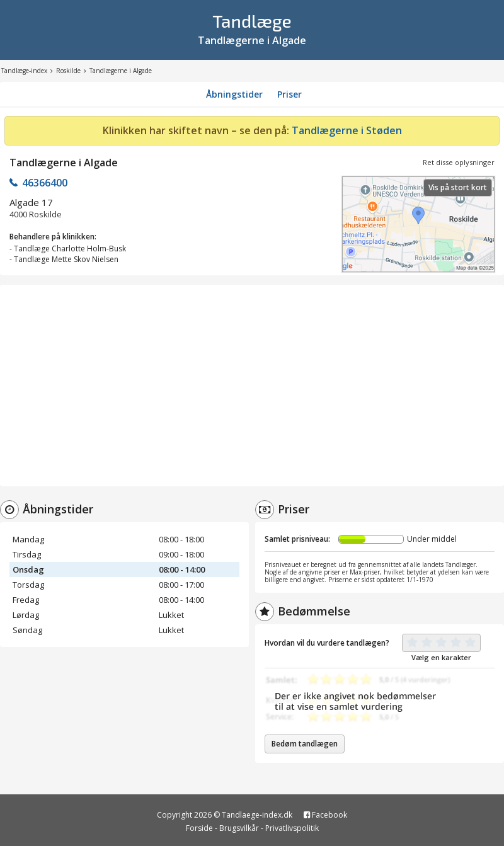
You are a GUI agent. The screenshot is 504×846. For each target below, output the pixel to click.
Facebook (325, 815)
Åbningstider (234, 94)
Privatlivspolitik (292, 828)
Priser (289, 94)
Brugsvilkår (239, 828)
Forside (199, 828)
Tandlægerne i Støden (347, 130)
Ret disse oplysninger (459, 162)
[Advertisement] (252, 386)
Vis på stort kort (458, 187)
